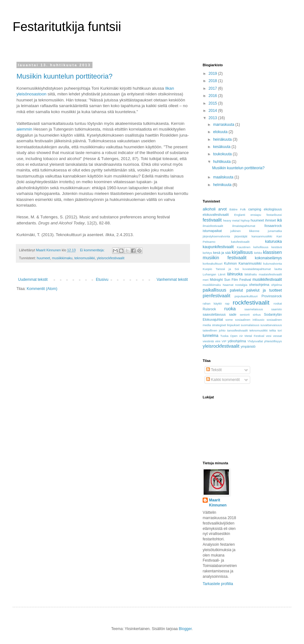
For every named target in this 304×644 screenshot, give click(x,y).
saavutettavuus (214, 314)
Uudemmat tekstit (33, 280)
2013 (213, 118)
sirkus (257, 315)
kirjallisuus (242, 252)
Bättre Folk (237, 209)
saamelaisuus (254, 309)
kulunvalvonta (272, 264)
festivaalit (212, 220)
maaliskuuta (224, 177)
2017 (213, 88)
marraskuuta (224, 125)
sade (233, 314)
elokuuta (221, 132)
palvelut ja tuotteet (264, 290)
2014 (213, 111)
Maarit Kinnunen (218, 503)
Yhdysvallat (255, 341)
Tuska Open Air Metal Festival (242, 336)
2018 (213, 81)
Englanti (240, 215)
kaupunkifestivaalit (218, 247)
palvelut (236, 290)
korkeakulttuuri (212, 264)
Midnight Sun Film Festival (231, 280)
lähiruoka (235, 274)
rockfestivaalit (251, 303)
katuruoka (273, 241)
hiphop (245, 220)
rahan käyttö (212, 303)
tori (280, 330)
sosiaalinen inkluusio (250, 320)
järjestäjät (241, 236)
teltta (273, 330)
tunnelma (210, 336)
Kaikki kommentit (223, 380)
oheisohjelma (259, 285)
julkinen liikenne (245, 231)
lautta (278, 269)
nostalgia (241, 285)
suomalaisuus (250, 325)
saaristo (276, 309)
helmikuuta (223, 185)
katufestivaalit (240, 242)
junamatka (275, 231)
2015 (213, 103)
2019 (213, 74)
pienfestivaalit (216, 296)
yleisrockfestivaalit (111, 258)
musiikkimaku (62, 258)
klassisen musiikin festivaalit (242, 255)
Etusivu (102, 280)
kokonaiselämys (268, 258)
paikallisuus (214, 290)
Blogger (185, 629)
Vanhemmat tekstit (172, 280)
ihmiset (270, 220)
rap (227, 303)
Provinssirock (272, 296)
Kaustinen (244, 247)
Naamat (228, 285)
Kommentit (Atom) (42, 289)
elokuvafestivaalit (216, 215)
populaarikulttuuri (246, 296)
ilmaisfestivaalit (213, 226)
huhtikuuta (222, 162)
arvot (222, 209)
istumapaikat (212, 231)
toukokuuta (223, 154)
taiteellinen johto (214, 330)
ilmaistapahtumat (244, 226)
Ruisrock (209, 309)
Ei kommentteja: (93, 250)
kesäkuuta (222, 147)
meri (206, 280)
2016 (213, 96)
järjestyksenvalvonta (216, 236)
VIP (224, 341)
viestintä (208, 341)
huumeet (43, 258)
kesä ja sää (222, 253)
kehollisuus (261, 247)
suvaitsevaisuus (271, 325)
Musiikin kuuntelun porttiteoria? (64, 76)
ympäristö (248, 346)
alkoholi (209, 209)
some (229, 320)
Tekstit (214, 370)
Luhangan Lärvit (214, 274)
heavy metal (231, 220)
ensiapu (256, 215)
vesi (269, 336)
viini (218, 341)
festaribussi (274, 215)
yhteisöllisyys (273, 341)
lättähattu (251, 274)
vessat (277, 336)
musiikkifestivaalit (267, 280)
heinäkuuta (223, 139)
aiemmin (24, 129)
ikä (279, 220)
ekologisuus (273, 209)
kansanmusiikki (262, 236)
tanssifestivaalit (237, 330)
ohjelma (276, 285)
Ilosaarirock (273, 226)
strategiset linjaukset (226, 325)
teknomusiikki (85, 258)
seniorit (245, 315)
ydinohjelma (237, 341)
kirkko (258, 253)
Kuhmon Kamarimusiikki (243, 263)
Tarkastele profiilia (218, 584)
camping (255, 209)
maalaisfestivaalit (270, 274)
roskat (278, 303)
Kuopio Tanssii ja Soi (221, 269)
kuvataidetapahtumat (257, 269)
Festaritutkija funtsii (67, 27)
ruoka (230, 309)
